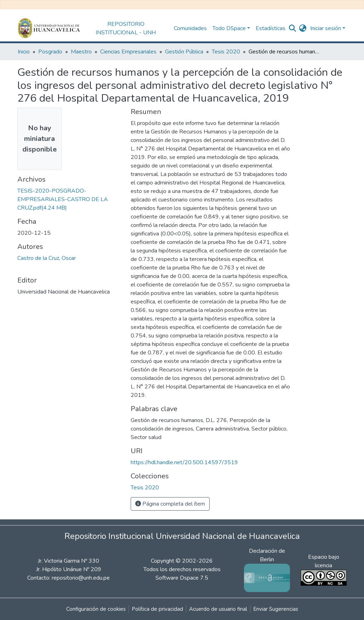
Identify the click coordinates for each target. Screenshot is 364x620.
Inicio (24, 52)
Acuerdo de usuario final (218, 609)
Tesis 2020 (226, 52)
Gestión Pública (184, 52)
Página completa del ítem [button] (170, 504)
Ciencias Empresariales (128, 52)
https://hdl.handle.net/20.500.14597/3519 (184, 462)
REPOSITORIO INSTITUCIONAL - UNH (126, 28)
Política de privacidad (157, 609)
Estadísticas (271, 28)
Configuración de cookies (96, 609)
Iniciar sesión (326, 28)
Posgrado (50, 52)
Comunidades (190, 28)
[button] (303, 28)
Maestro (81, 52)
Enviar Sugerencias (276, 609)
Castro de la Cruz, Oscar (47, 258)
